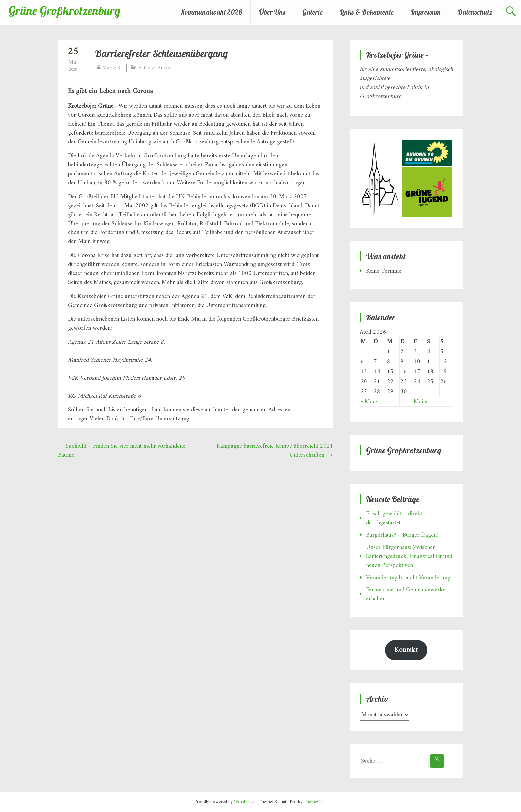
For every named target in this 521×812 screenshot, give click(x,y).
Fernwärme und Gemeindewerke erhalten (406, 594)
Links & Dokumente (367, 12)
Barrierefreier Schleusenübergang (161, 53)
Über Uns (272, 12)
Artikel (164, 68)
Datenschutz (475, 12)
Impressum (426, 12)
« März (369, 402)
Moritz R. (112, 68)
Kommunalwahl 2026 (211, 12)
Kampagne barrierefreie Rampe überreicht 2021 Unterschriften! (275, 451)
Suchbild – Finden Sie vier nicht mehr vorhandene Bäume (122, 451)
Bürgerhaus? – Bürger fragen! (402, 535)
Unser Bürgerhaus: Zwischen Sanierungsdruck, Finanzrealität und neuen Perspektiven (409, 556)
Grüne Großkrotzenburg (64, 10)
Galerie (313, 12)
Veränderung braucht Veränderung (408, 578)
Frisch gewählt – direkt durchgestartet (394, 518)
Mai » (420, 402)
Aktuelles (147, 68)
